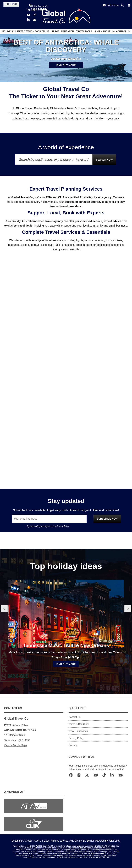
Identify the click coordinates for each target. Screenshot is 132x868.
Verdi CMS (114, 841)
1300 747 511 (39, 10)
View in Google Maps (15, 745)
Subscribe (111, 5)
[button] (129, 5)
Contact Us (75, 717)
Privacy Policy (63, 526)
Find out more (66, 65)
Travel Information (78, 731)
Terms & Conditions (79, 724)
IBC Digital (88, 841)
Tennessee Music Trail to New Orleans (66, 657)
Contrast (11, 4)
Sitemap (73, 745)
